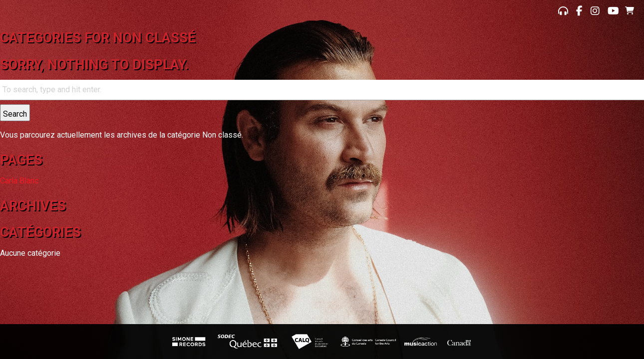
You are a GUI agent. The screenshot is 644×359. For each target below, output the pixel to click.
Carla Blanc (19, 181)
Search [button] (15, 114)
